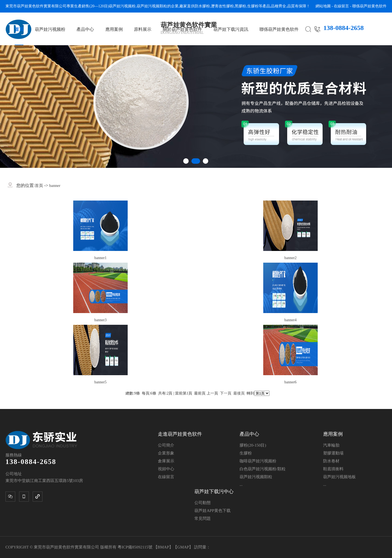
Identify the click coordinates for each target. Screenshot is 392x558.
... (241, 484)
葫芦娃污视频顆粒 (152, 6)
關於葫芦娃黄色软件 (182, 29)
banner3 (100, 320)
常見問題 (203, 518)
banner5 (100, 382)
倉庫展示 (166, 461)
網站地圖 (323, 6)
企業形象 (166, 453)
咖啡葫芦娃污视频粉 (258, 461)
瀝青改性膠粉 (222, 6)
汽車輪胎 (331, 445)
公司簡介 (166, 445)
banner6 (290, 382)
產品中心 (85, 29)
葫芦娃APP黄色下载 (212, 511)
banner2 (290, 258)
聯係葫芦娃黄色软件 (369, 6)
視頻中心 (166, 469)
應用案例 (114, 29)
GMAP (183, 547)
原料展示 (143, 29)
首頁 (19, 29)
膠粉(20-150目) (253, 445)
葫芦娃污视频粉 (122, 6)
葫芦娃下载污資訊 (231, 29)
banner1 (100, 258)
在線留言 (341, 6)
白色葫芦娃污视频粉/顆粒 (263, 469)
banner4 (290, 320)
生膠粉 (253, 6)
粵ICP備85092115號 (136, 547)
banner (55, 186)
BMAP (163, 547)
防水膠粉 (202, 6)
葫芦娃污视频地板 (339, 477)
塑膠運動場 (333, 453)
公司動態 (203, 503)
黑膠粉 (240, 6)
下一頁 (226, 393)
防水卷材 (331, 461)
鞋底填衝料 (333, 469)
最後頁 (239, 393)
